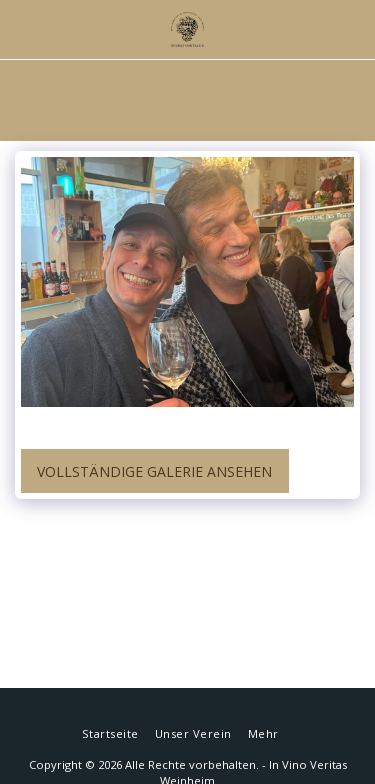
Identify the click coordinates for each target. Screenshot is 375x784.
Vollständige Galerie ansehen (154, 471)
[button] (22, 28)
